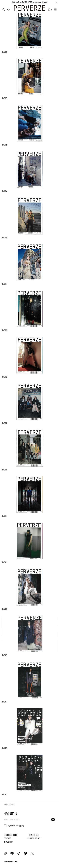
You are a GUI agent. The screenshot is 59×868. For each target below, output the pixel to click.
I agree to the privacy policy (16, 826)
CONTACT (8, 838)
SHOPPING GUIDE (11, 835)
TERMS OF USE (33, 835)
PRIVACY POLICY (34, 838)
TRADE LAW (8, 842)
